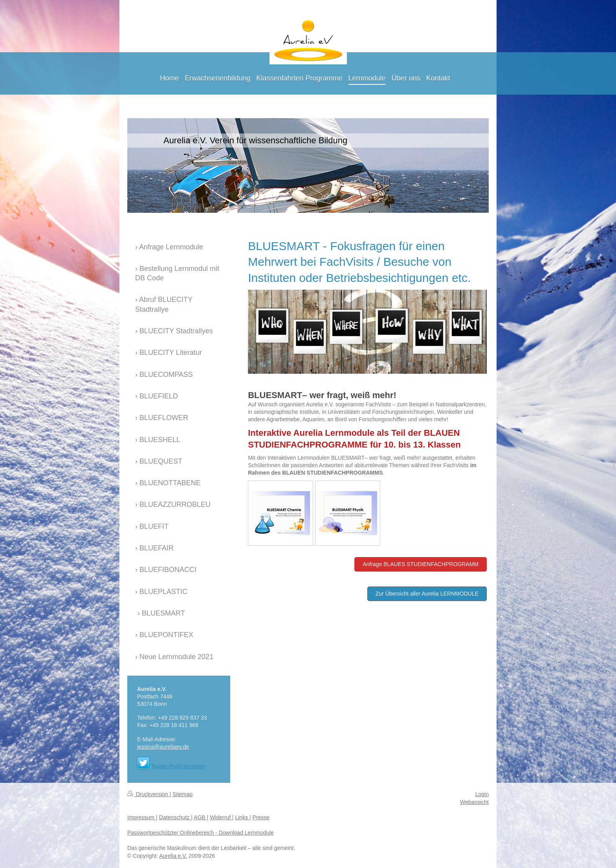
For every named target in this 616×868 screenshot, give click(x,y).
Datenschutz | (176, 817)
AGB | (201, 817)
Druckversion (148, 794)
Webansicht (474, 802)
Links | (243, 817)
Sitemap (182, 794)
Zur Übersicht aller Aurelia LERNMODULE (427, 594)
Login (482, 794)
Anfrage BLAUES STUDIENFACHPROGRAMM (421, 564)
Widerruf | (222, 817)
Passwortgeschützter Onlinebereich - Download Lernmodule (201, 833)
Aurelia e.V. (173, 856)
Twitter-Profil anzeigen (179, 766)
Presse (261, 817)
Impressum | (142, 817)
